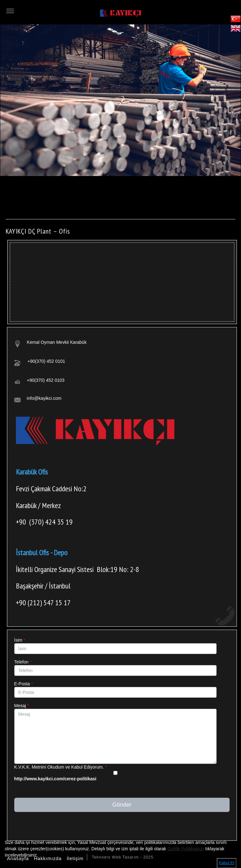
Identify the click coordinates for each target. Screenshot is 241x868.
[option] (120, 100)
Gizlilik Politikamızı (186, 849)
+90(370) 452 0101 (46, 361)
